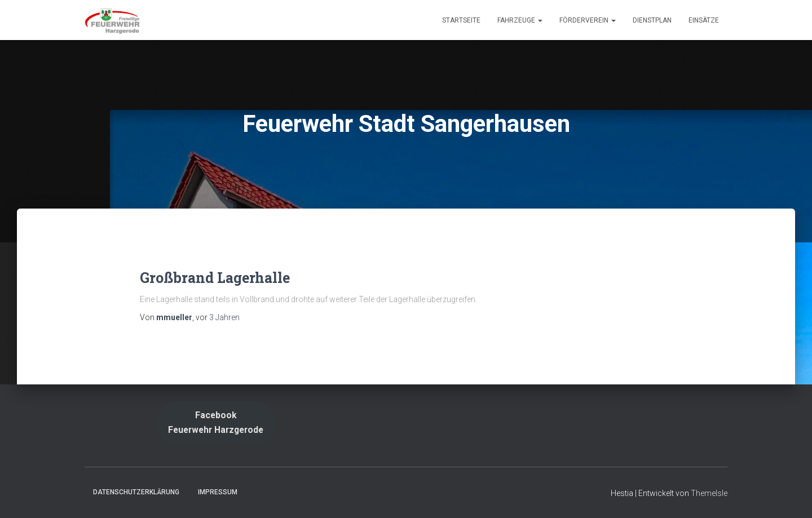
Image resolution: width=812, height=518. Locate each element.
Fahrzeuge (520, 20)
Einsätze (704, 20)
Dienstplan (652, 20)
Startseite (461, 20)
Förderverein (588, 20)
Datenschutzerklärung (136, 492)
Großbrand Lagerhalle (215, 278)
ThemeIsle (709, 493)
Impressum (218, 492)
